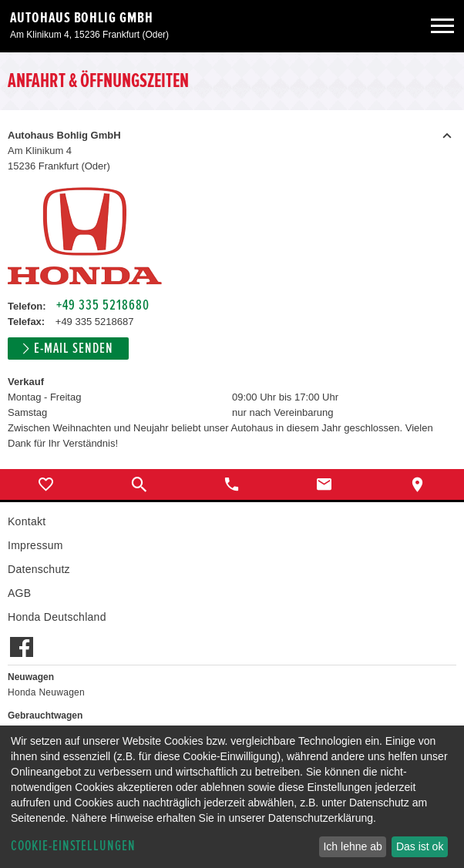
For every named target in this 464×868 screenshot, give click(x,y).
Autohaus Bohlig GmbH (82, 18)
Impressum (35, 545)
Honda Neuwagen (46, 692)
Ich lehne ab (352, 846)
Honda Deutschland (57, 617)
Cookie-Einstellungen (73, 846)
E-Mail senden (73, 349)
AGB (19, 593)
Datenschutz (39, 569)
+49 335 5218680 (103, 305)
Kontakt (27, 521)
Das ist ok (420, 846)
